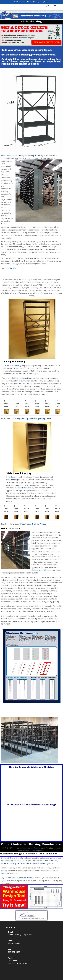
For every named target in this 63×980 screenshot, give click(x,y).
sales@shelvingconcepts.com (20, 935)
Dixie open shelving (13, 365)
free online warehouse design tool (22, 878)
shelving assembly (39, 570)
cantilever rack (23, 863)
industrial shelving (41, 863)
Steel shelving (7, 155)
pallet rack (53, 861)
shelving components (20, 378)
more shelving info (9, 268)
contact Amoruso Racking (30, 848)
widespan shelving (36, 155)
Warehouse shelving (26, 488)
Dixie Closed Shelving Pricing (33, 524)
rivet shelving (19, 155)
